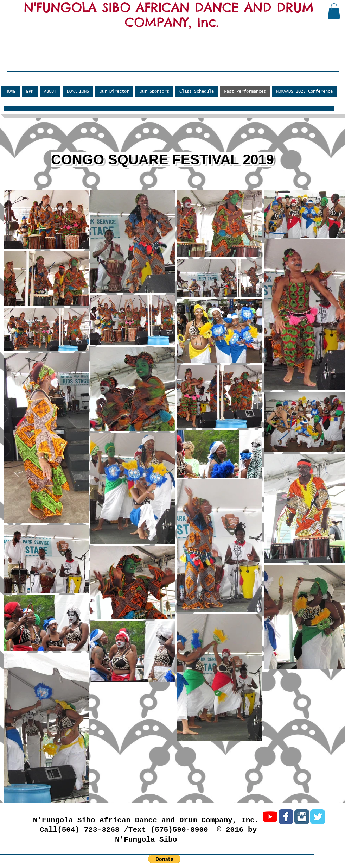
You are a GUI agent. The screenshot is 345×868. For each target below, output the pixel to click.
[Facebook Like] (48, 66)
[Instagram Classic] (302, 817)
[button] (334, 11)
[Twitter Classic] (318, 817)
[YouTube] (270, 817)
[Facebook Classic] (286, 817)
